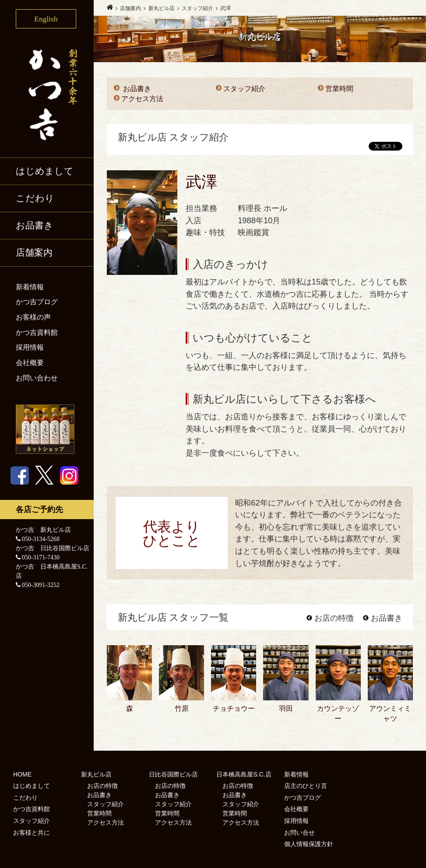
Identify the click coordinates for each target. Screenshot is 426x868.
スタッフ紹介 (244, 89)
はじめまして (45, 171)
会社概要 (30, 363)
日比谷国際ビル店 (173, 774)
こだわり (35, 198)
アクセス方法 (142, 99)
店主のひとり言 (306, 786)
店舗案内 (34, 253)
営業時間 (339, 89)
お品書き (35, 225)
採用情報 (30, 347)
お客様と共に (32, 833)
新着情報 (30, 287)
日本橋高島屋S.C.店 (244, 774)
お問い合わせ (37, 378)
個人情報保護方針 (309, 844)
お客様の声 (33, 317)
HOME (22, 774)
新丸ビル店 (96, 774)
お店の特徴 (330, 618)
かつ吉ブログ (37, 302)
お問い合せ (299, 833)
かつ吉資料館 (37, 332)
